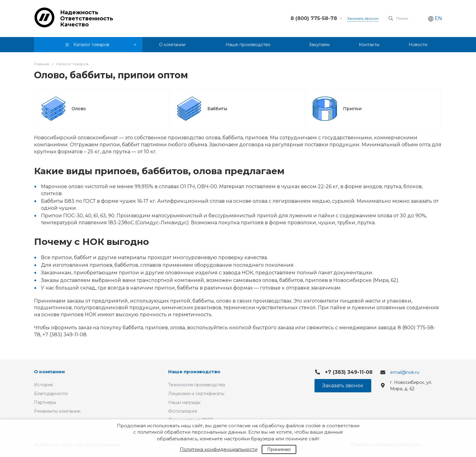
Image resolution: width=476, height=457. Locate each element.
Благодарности (51, 394)
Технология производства (197, 385)
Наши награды (184, 402)
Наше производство (194, 372)
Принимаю (279, 449)
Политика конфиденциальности (219, 449)
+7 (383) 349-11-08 (349, 372)
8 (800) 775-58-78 (314, 18)
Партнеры (45, 402)
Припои (352, 109)
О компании (49, 372)
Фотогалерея (183, 411)
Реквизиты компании (57, 411)
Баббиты (217, 109)
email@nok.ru (405, 372)
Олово (79, 109)
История (43, 385)
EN (438, 18)
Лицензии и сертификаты (196, 394)
